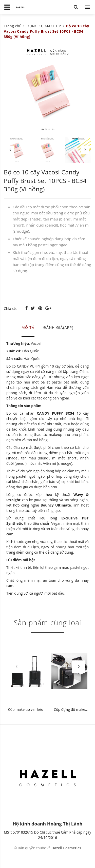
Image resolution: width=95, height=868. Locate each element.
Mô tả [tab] (28, 327)
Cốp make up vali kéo (26, 709)
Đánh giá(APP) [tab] (58, 327)
